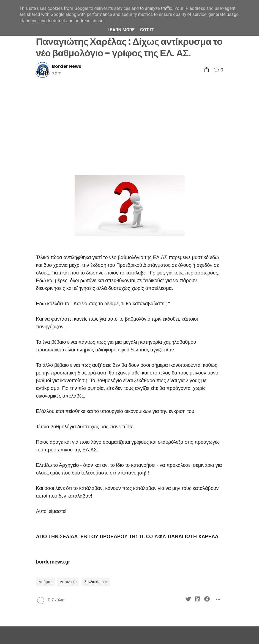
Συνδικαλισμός (96, 582)
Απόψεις (46, 582)
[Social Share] (207, 70)
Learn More (121, 30)
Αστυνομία (68, 582)
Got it (147, 30)
